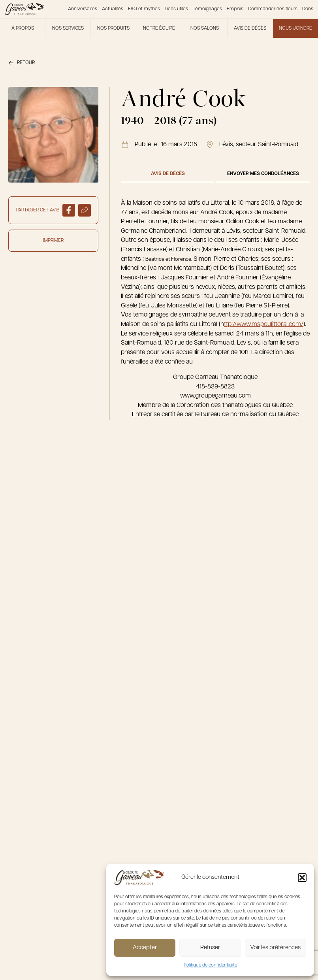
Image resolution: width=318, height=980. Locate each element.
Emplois (235, 9)
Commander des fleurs (273, 9)
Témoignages (207, 9)
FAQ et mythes (144, 9)
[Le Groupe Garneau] (24, 9)
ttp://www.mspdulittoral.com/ (264, 324)
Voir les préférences (275, 948)
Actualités (113, 9)
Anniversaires (83, 9)
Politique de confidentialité (210, 965)
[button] (302, 878)
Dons (308, 9)
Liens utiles (176, 9)
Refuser (210, 948)
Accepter (145, 948)
